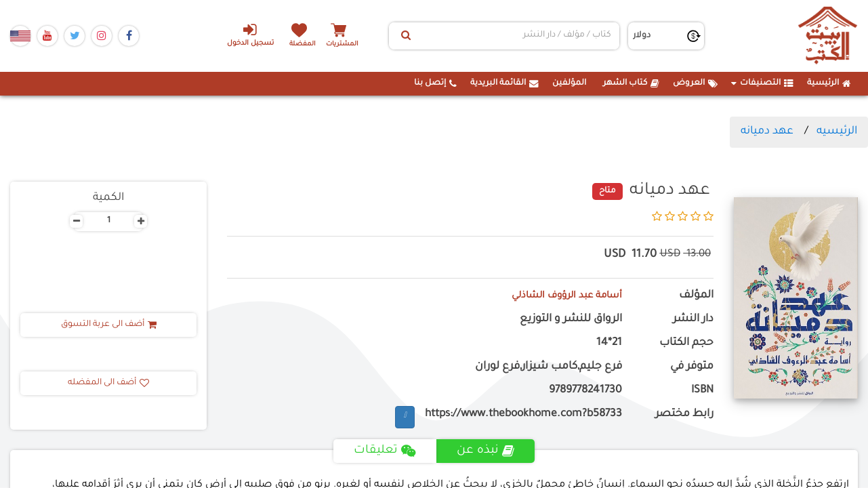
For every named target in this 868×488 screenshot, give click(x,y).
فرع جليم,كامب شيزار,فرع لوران (549, 367)
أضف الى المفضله (108, 383)
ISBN (702, 391)
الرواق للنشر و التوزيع (571, 320)
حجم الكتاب (686, 343)
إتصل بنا (435, 83)
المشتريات (352, 44)
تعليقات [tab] (385, 451)
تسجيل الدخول (243, 35)
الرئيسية (829, 83)
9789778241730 (585, 391)
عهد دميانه (767, 131)
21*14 (609, 343)
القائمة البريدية (504, 83)
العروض (695, 83)
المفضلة (305, 44)
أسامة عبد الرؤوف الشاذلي (558, 296)
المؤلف (696, 296)
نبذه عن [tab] (488, 451)
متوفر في (692, 367)
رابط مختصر (684, 414)
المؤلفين (569, 83)
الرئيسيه (837, 131)
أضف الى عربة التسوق (109, 325)
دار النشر (693, 320)
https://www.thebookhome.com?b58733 (523, 414)
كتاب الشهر (631, 83)
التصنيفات (762, 83)
